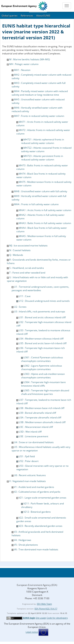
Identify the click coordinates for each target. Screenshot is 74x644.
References (27, 16)
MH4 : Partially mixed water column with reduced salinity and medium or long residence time (40, 93)
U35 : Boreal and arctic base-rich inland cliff (43, 343)
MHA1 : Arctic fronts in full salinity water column (45, 210)
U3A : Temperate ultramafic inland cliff (40, 418)
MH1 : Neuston (22, 70)
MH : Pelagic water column (24, 64)
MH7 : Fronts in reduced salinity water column (39, 116)
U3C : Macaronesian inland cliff (36, 427)
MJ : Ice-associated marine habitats (28, 246)
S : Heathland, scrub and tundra (27, 268)
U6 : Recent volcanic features (30, 475)
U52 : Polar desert (29, 461)
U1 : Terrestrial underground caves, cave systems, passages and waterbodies (40, 289)
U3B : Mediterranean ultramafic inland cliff (42, 422)
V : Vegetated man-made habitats (28, 481)
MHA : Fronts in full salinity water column (36, 204)
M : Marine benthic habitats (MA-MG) (30, 59)
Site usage (41, 618)
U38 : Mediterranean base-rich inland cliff (42, 408)
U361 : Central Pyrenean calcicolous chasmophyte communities (42, 359)
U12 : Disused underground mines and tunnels (44, 301)
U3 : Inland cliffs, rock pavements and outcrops (40, 311)
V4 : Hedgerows (23, 540)
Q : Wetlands (16, 255)
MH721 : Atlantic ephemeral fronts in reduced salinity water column (43, 141)
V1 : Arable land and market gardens (34, 487)
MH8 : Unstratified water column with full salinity (41, 191)
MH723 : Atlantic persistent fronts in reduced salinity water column (42, 158)
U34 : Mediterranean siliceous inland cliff (41, 339)
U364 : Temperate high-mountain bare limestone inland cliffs (43, 384)
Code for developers (57, 618)
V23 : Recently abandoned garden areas (41, 526)
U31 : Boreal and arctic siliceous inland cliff (42, 317)
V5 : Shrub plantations (26, 545)
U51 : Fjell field (27, 456)
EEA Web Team (44, 604)
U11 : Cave (25, 296)
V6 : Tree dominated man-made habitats (36, 549)
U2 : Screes (20, 307)
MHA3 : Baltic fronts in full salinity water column (45, 223)
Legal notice (32, 632)
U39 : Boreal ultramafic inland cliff (37, 413)
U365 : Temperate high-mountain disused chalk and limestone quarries (45, 392)
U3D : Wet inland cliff (30, 432)
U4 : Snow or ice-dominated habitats (34, 442)
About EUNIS (43, 16)
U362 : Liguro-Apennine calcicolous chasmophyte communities (42, 367)
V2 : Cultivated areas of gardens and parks (37, 492)
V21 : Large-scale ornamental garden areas (43, 498)
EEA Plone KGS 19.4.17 (46, 609)
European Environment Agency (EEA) (37, 585)
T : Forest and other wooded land (27, 273)
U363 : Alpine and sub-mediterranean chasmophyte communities (43, 376)
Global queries (10, 16)
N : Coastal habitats (20, 250)
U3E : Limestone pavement (33, 436)
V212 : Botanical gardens (37, 512)
